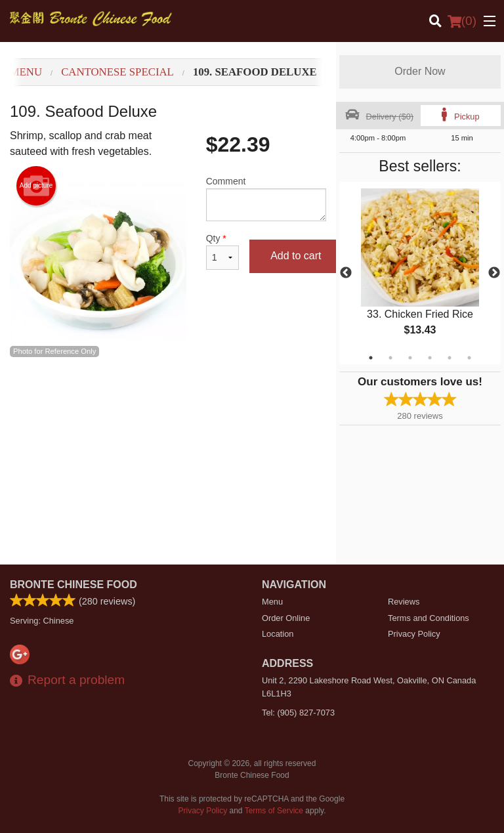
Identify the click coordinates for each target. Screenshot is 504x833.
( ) (462, 21)
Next (494, 273)
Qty (222, 251)
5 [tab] (450, 358)
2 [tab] (390, 358)
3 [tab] (410, 358)
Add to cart (296, 256)
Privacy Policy (414, 634)
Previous (346, 273)
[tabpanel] (420, 273)
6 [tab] (469, 358)
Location (278, 634)
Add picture (36, 186)
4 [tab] (430, 358)
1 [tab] (371, 358)
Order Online (286, 618)
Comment (266, 199)
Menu (272, 602)
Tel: (298, 713)
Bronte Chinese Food (73, 585)
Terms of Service (274, 811)
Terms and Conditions (429, 618)
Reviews (404, 602)
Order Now (420, 71)
